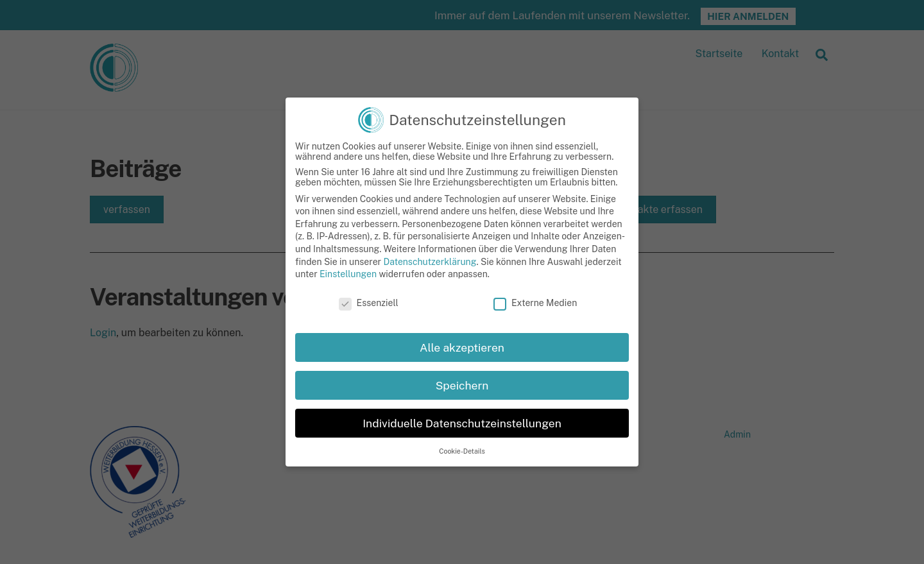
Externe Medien (535, 316)
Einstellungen (348, 287)
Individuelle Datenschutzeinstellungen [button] (462, 435)
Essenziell (369, 316)
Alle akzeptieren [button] (462, 360)
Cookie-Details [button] (462, 463)
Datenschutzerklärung (430, 274)
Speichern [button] (462, 397)
